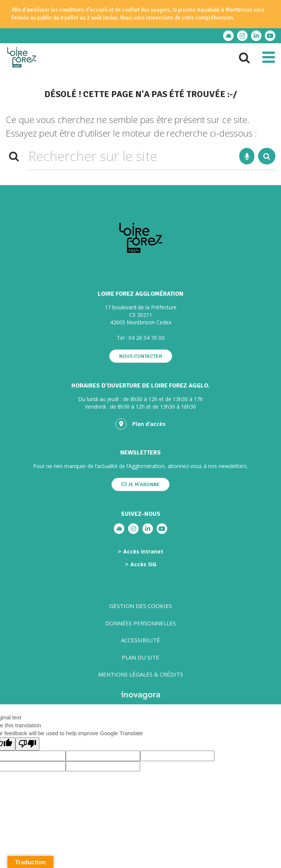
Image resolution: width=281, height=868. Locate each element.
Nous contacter (141, 356)
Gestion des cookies (141, 606)
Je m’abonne (140, 484)
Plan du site (140, 657)
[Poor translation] (27, 744)
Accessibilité (140, 640)
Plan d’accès (140, 424)
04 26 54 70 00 (147, 338)
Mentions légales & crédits (140, 674)
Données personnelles (140, 623)
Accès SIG (143, 564)
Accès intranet (143, 552)
